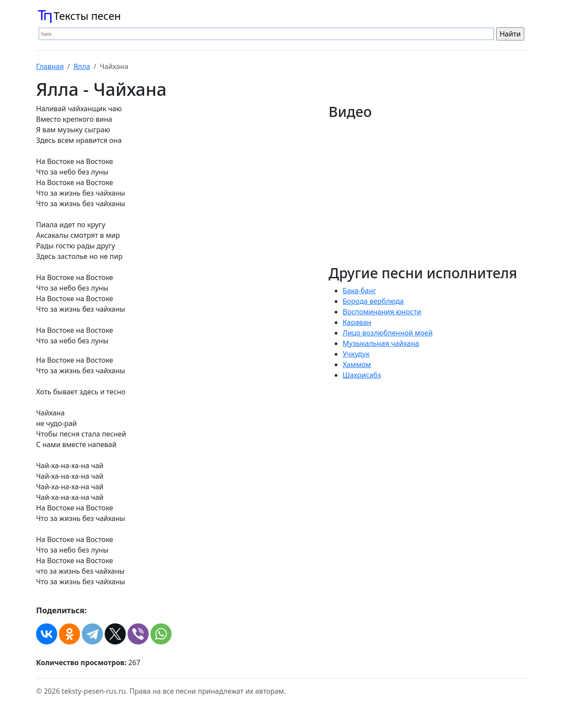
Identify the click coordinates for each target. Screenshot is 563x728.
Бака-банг (359, 291)
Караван (357, 322)
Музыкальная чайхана (381, 343)
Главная (50, 66)
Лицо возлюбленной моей (388, 333)
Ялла (82, 66)
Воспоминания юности (382, 312)
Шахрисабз (362, 375)
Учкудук (356, 354)
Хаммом (357, 364)
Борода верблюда (373, 301)
